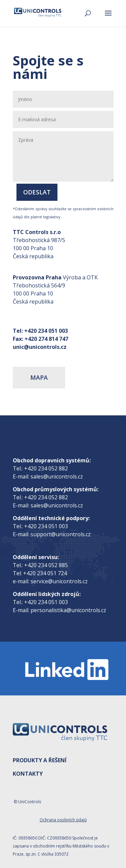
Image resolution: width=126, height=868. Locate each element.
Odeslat (37, 192)
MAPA (39, 377)
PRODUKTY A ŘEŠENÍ (40, 760)
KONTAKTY (28, 774)
